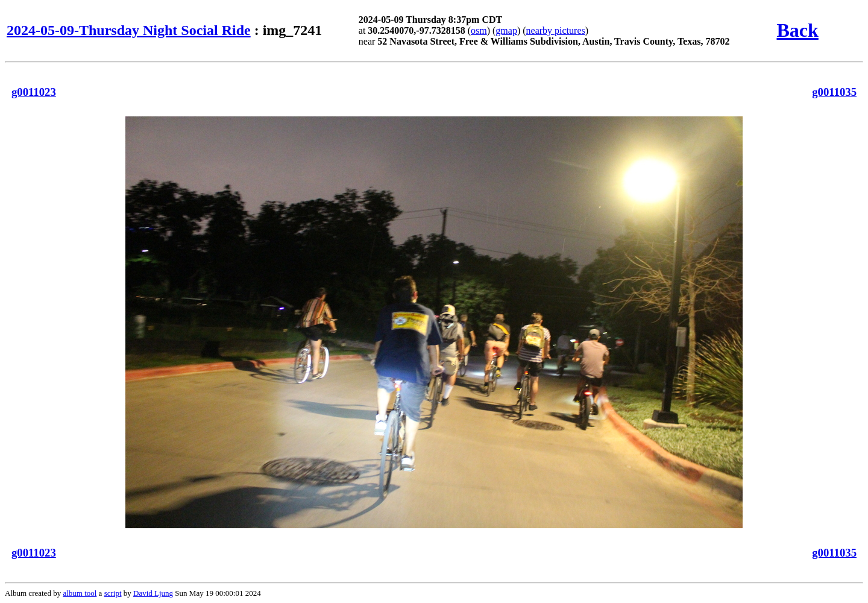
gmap (506, 30)
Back (797, 30)
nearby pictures (556, 30)
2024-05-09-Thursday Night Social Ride (129, 30)
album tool (80, 593)
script (113, 593)
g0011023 (34, 92)
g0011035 (834, 92)
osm (479, 30)
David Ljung (153, 593)
